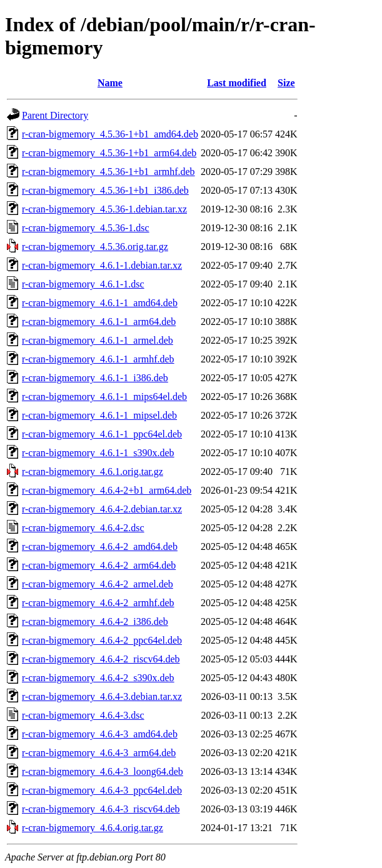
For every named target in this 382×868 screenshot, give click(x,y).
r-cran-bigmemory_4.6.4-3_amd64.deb (100, 734)
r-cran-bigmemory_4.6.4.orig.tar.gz (93, 828)
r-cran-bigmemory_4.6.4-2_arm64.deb (99, 565)
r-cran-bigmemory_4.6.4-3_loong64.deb (103, 771)
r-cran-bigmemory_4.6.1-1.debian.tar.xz (102, 265)
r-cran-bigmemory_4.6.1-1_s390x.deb (98, 453)
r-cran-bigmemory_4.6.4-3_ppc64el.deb (102, 790)
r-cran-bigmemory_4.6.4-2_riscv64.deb (101, 659)
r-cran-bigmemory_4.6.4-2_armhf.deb (98, 603)
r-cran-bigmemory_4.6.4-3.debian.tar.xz (102, 696)
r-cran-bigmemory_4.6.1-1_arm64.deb (99, 322)
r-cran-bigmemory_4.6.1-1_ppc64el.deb (102, 434)
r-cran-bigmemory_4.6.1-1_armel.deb (98, 340)
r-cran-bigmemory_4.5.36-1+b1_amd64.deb (110, 134)
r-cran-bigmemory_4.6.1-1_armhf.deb (98, 359)
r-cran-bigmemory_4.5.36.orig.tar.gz (95, 247)
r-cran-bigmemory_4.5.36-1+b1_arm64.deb (109, 153)
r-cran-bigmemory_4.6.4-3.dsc (83, 715)
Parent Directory (55, 115)
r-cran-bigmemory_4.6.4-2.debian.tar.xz (102, 509)
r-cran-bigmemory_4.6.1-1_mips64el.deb (104, 397)
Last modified (237, 83)
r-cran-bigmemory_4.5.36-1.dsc (86, 228)
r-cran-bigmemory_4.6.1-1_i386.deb (95, 378)
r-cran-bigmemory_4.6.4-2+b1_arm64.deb (107, 490)
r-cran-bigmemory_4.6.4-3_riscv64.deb (101, 809)
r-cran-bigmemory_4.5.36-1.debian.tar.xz (104, 209)
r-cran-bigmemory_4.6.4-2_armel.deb (98, 584)
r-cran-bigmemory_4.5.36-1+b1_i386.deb (105, 190)
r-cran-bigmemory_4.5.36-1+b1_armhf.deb (108, 172)
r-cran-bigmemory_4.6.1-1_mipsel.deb (99, 415)
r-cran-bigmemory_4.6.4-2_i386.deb (95, 621)
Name (110, 83)
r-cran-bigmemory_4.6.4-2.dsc (83, 528)
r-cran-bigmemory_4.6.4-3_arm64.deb (99, 753)
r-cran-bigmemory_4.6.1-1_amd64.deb (100, 303)
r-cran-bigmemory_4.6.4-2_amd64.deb (100, 546)
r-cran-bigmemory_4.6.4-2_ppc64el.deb (102, 640)
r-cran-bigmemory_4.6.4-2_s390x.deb (98, 678)
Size (286, 83)
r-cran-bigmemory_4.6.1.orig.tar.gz (93, 471)
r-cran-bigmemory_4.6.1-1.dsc (83, 284)
